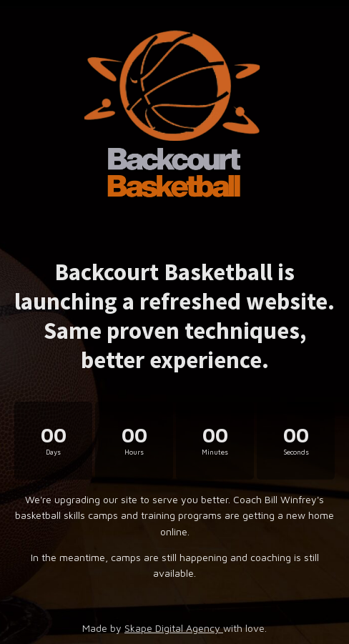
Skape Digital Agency (174, 628)
